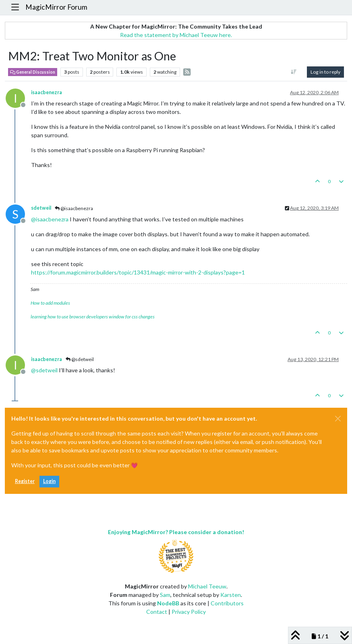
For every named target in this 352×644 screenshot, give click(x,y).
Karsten (231, 595)
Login (49, 481)
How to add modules (50, 303)
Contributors (227, 603)
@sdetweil (80, 359)
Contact (157, 612)
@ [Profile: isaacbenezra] (50, 219)
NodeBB (168, 603)
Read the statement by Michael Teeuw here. (176, 35)
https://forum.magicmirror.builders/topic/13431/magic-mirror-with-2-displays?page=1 (138, 272)
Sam (165, 595)
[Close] (338, 419)
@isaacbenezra (74, 208)
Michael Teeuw (207, 586)
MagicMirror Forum (56, 7)
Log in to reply (325, 72)
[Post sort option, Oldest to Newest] (294, 72)
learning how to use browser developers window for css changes (93, 317)
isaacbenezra (47, 92)
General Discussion (33, 72)
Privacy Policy (189, 612)
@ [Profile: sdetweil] (44, 370)
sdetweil (41, 208)
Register (25, 481)
